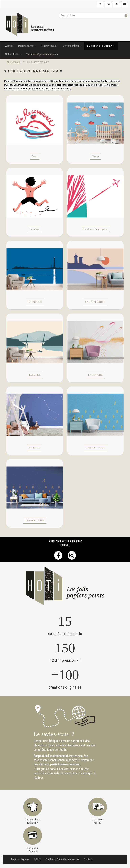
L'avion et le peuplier (95, 229)
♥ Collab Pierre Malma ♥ (101, 46)
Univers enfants (72, 46)
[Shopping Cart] (108, 4)
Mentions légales (20, 859)
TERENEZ (35, 375)
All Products (13, 62)
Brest (35, 156)
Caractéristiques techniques (42, 54)
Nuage (95, 156)
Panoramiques (49, 46)
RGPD (37, 859)
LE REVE (35, 448)
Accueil (9, 46)
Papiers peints (27, 46)
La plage (35, 229)
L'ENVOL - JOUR (95, 448)
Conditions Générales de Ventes (62, 859)
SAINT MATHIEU (95, 302)
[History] (100, 4)
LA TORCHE (95, 375)
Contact (88, 859)
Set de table (13, 54)
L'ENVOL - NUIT (35, 520)
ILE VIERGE (35, 302)
